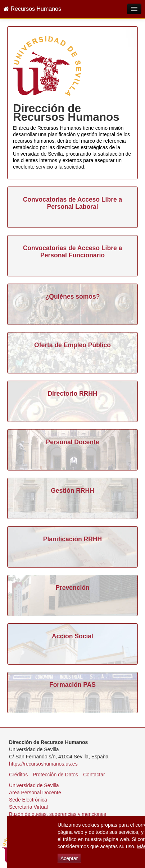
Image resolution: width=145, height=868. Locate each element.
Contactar (94, 775)
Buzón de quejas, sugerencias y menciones (58, 814)
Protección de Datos (55, 775)
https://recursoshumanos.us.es (43, 764)
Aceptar (69, 858)
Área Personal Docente (35, 793)
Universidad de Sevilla (34, 785)
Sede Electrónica (28, 800)
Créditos (18, 775)
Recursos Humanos (32, 9)
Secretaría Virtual (28, 807)
